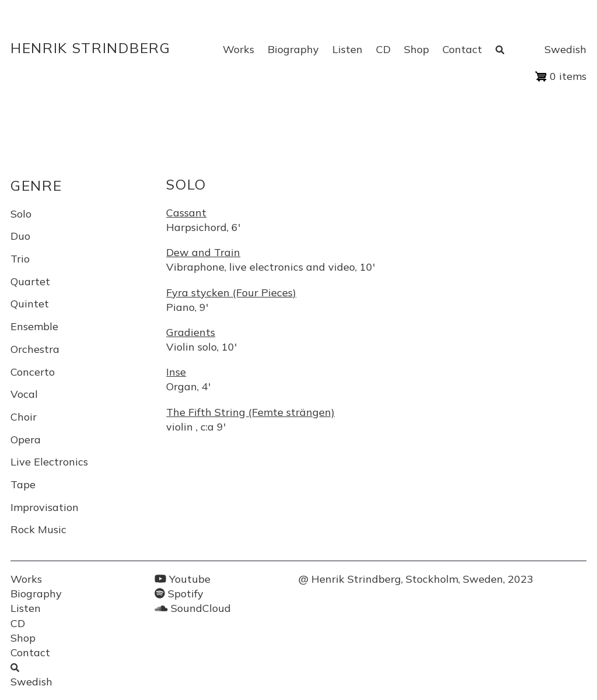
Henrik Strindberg (91, 48)
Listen (347, 49)
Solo (21, 214)
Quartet (30, 281)
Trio (20, 259)
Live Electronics (49, 462)
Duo (20, 236)
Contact (462, 49)
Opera (26, 440)
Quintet (30, 304)
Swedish (566, 49)
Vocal (24, 394)
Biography (293, 49)
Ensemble (34, 326)
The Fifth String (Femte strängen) (250, 412)
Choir (24, 417)
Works (238, 49)
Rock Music (38, 529)
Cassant (186, 213)
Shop (417, 49)
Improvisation (45, 507)
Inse (176, 372)
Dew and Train (203, 252)
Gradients (191, 332)
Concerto (33, 372)
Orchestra (35, 349)
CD (383, 49)
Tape (23, 484)
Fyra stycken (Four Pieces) (231, 293)
